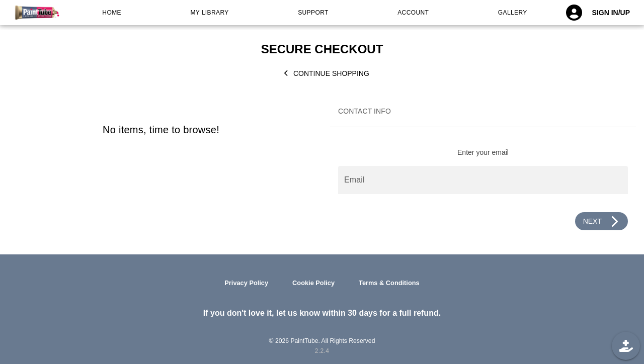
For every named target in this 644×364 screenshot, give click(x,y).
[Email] (483, 180)
